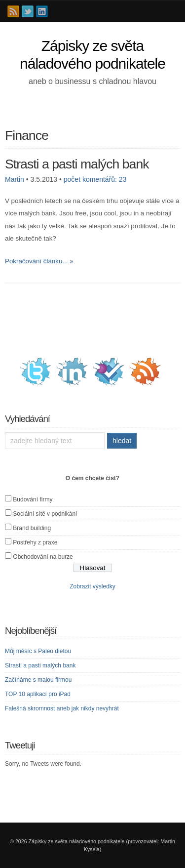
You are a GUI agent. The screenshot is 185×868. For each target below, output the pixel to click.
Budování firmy (33, 499)
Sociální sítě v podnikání (45, 514)
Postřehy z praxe (35, 542)
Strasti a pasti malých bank (77, 164)
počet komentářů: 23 (95, 179)
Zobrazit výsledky (92, 586)
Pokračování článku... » (39, 261)
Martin (15, 179)
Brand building (32, 528)
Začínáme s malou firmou (38, 680)
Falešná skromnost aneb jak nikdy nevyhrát (62, 708)
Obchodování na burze (43, 557)
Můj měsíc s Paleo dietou (38, 651)
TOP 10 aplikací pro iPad (38, 694)
